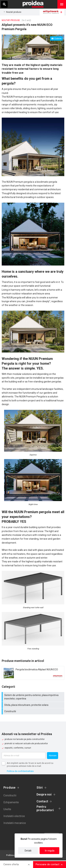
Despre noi (44, 794)
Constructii (33, 711)
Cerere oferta (11, 864)
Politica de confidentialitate (20, 771)
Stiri (40, 788)
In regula (50, 851)
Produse (10, 788)
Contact (42, 801)
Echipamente (11, 802)
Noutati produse (14, 12)
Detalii (28, 851)
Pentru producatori (45, 808)
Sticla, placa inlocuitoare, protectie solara (33, 705)
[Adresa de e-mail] (24, 756)
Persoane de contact (47, 864)
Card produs (33, 673)
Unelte (7, 809)
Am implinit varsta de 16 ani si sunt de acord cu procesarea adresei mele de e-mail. (30, 765)
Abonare (53, 756)
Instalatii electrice (14, 816)
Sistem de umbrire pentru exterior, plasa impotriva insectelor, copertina (33, 697)
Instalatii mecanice (15, 823)
